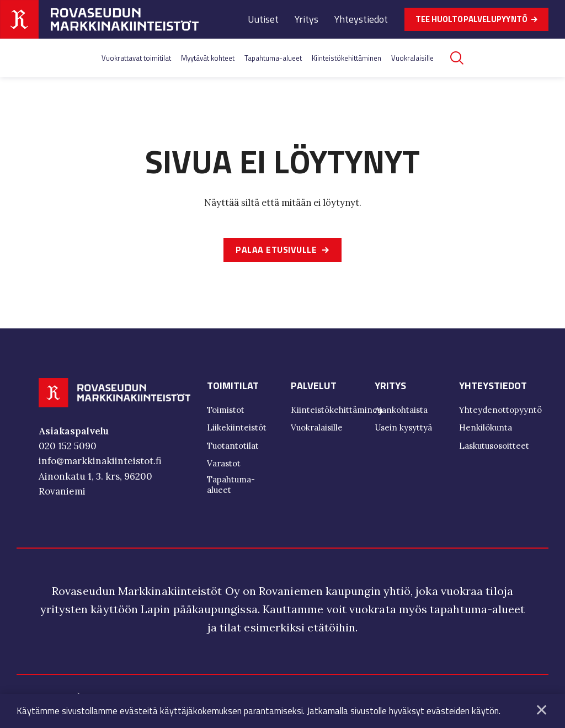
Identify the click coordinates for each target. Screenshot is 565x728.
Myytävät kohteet (208, 58)
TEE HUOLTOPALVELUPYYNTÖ (471, 19)
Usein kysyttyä (403, 429)
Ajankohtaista (401, 411)
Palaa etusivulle (276, 251)
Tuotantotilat (233, 447)
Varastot (224, 465)
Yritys (307, 19)
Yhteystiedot (361, 19)
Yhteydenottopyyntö (500, 411)
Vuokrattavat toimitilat (136, 58)
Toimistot (226, 411)
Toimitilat (233, 387)
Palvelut (314, 387)
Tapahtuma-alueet (273, 58)
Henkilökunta (486, 429)
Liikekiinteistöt (237, 429)
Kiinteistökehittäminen (347, 58)
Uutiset (263, 19)
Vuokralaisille (412, 58)
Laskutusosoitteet (494, 447)
